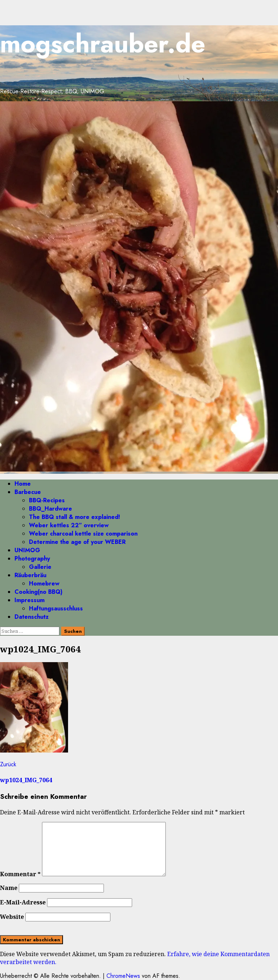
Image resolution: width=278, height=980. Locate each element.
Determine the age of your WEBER (77, 542)
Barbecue (28, 492)
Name (9, 888)
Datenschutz (31, 617)
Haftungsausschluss (56, 608)
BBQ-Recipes (47, 500)
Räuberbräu (30, 575)
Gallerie (40, 567)
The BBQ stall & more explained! (75, 517)
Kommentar (20, 874)
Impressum (30, 600)
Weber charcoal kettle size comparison (83, 534)
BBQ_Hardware (50, 509)
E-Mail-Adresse (23, 902)
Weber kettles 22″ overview (69, 525)
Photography (32, 559)
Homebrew (44, 583)
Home (23, 484)
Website (12, 917)
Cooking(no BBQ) (39, 592)
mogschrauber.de (103, 44)
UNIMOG (27, 550)
